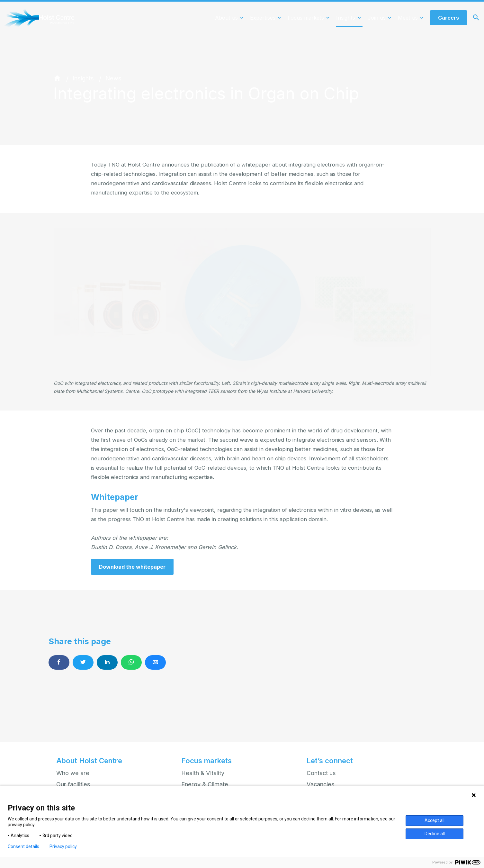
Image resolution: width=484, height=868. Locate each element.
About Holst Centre (89, 761)
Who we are (73, 773)
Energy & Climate (205, 784)
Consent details (23, 846)
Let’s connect (330, 761)
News (113, 78)
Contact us (321, 773)
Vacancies (321, 784)
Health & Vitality (203, 773)
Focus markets (206, 761)
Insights (83, 78)
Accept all (435, 820)
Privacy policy (63, 846)
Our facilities (73, 784)
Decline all (435, 834)
